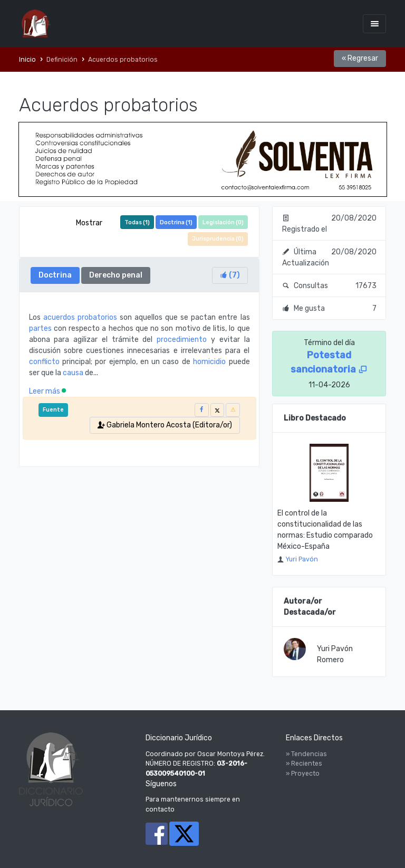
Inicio (27, 60)
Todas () (137, 222)
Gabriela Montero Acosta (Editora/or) (165, 425)
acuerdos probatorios (80, 317)
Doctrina (55, 275)
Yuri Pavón (302, 559)
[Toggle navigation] (374, 23)
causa (73, 373)
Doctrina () (176, 222)
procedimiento (182, 340)
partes (40, 328)
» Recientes (304, 764)
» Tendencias (306, 754)
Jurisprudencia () (218, 239)
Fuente (53, 410)
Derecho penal (116, 275)
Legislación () (223, 222)
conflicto (44, 362)
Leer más (47, 391)
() (230, 275)
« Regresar (360, 58)
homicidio (209, 362)
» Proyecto (303, 774)
